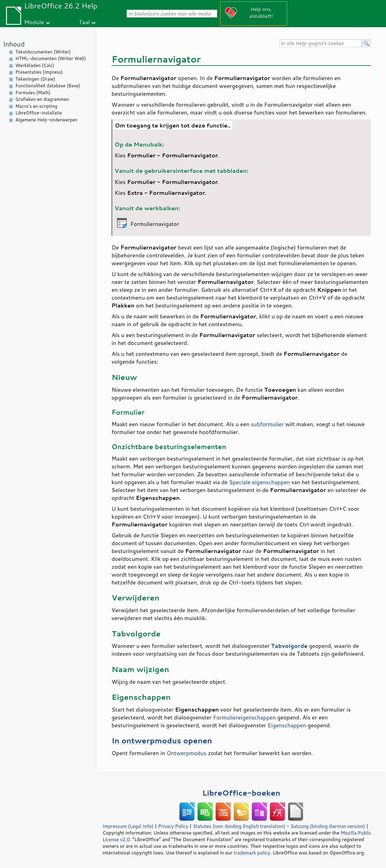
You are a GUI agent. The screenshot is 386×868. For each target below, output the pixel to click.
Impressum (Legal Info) (128, 826)
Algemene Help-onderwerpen (46, 120)
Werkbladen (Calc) (35, 65)
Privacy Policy (173, 826)
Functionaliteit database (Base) (48, 86)
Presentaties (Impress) (39, 72)
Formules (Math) (33, 93)
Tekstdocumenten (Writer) (43, 52)
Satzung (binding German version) (328, 826)
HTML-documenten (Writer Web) (51, 58)
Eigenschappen (287, 725)
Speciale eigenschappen (260, 482)
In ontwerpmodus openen (162, 740)
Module (34, 22)
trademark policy (252, 853)
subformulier (267, 424)
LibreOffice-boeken (241, 793)
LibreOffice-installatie (39, 113)
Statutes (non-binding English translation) (239, 826)
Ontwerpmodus (186, 753)
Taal (84, 22)
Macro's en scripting (36, 106)
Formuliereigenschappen (245, 717)
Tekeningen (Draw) (35, 79)
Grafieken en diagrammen (42, 99)
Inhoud (14, 44)
